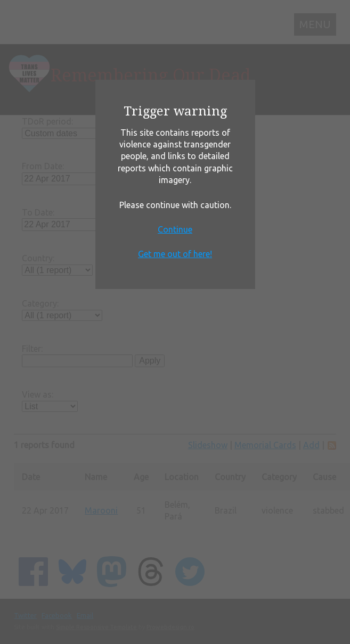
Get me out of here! (175, 254)
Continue (175, 229)
